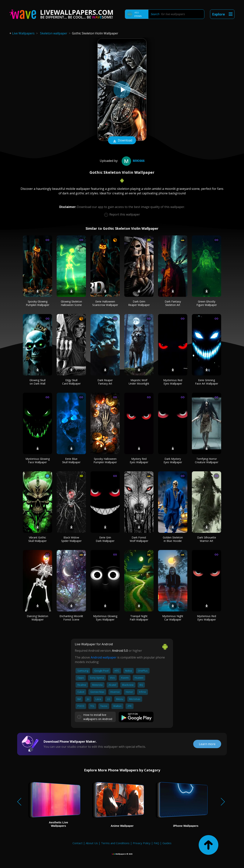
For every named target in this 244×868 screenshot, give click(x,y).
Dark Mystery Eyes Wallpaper (173, 460)
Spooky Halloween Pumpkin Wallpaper (105, 460)
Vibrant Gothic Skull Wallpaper (37, 539)
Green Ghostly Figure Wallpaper (207, 303)
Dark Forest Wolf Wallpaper (139, 539)
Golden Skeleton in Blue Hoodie (173, 539)
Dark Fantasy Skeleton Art (173, 303)
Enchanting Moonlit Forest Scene (71, 618)
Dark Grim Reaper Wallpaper (139, 303)
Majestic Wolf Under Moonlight (139, 382)
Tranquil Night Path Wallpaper (139, 618)
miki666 (133, 161)
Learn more (207, 744)
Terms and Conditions (115, 843)
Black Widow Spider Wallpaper (71, 539)
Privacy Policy (142, 843)
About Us (92, 843)
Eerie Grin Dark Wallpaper (105, 539)
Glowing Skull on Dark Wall (37, 382)
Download (122, 141)
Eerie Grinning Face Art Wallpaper (207, 382)
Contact (78, 843)
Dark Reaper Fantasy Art (105, 382)
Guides (167, 843)
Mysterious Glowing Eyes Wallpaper (105, 618)
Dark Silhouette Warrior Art (207, 539)
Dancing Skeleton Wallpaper (37, 618)
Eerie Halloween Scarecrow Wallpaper (105, 303)
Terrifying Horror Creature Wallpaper (207, 460)
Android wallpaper (104, 657)
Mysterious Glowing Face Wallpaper (38, 460)
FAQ (156, 843)
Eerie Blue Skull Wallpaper (71, 460)
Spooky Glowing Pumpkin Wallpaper (38, 303)
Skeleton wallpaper (54, 33)
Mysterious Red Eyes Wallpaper (173, 382)
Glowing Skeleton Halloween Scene (71, 303)
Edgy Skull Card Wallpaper (71, 382)
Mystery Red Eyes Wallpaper (139, 460)
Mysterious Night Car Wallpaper (173, 618)
